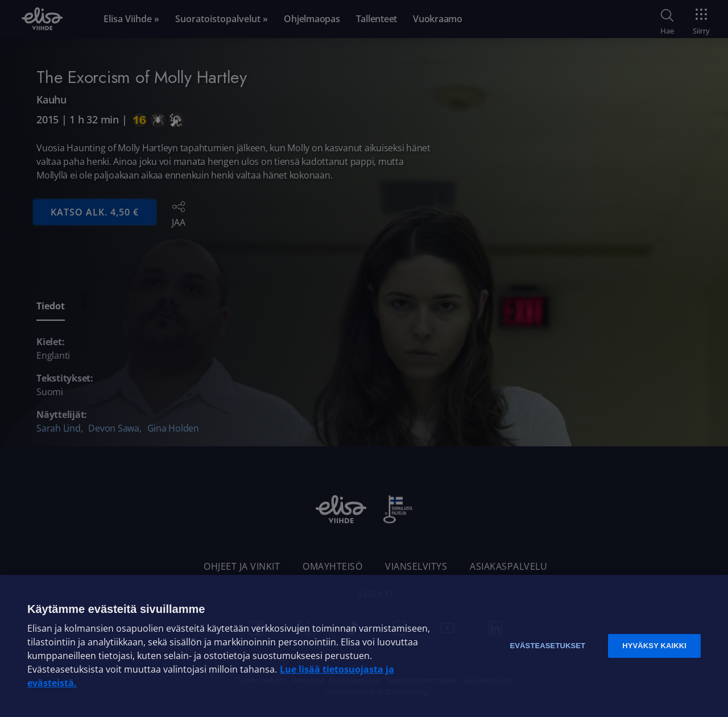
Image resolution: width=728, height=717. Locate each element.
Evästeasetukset (547, 646)
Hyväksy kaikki (654, 646)
